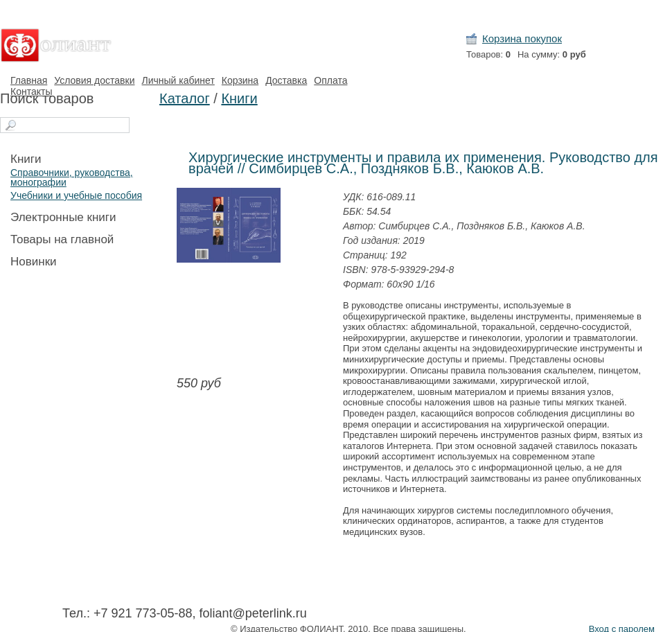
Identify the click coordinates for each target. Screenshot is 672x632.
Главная (29, 80)
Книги (26, 159)
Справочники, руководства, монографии (72, 177)
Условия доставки (94, 80)
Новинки (34, 262)
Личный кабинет (178, 80)
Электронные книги (63, 217)
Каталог (185, 98)
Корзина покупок (522, 38)
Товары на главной (62, 239)
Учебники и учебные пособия (76, 195)
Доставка (286, 80)
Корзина (240, 80)
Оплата (330, 80)
